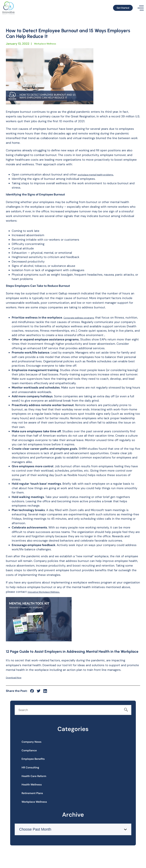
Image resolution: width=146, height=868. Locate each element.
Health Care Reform (39, 786)
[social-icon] (32, 691)
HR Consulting (35, 776)
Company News (36, 743)
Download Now (16, 677)
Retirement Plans (37, 808)
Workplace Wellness (48, 44)
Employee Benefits (38, 765)
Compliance (33, 754)
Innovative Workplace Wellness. (49, 592)
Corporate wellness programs (84, 317)
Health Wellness (36, 797)
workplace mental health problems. (102, 174)
